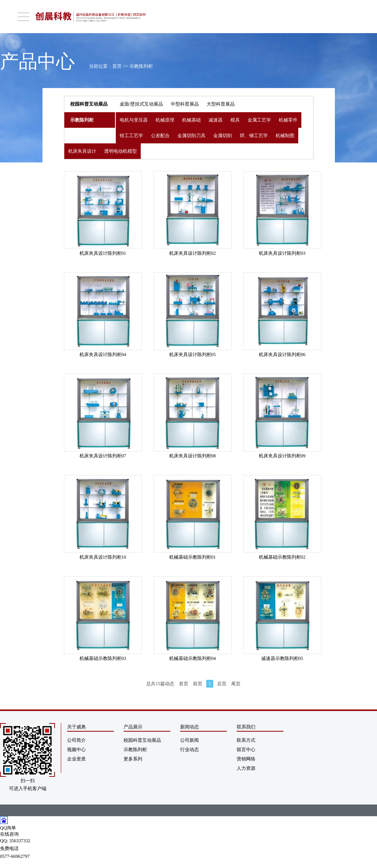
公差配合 (160, 136)
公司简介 (76, 740)
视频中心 (76, 750)
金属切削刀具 (191, 136)
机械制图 (285, 136)
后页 (222, 684)
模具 (235, 120)
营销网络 (246, 759)
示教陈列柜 (141, 66)
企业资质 (76, 759)
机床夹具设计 (82, 151)
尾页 (236, 684)
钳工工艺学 (131, 136)
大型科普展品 (221, 104)
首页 (117, 66)
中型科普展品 (185, 104)
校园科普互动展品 (89, 104)
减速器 (216, 120)
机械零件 (288, 120)
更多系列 (133, 759)
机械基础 (191, 120)
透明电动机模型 (120, 151)
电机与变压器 (134, 120)
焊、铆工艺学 (254, 136)
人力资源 (246, 768)
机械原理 (165, 120)
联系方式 (246, 740)
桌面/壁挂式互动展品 (141, 104)
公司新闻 (189, 740)
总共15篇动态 (160, 684)
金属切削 (223, 136)
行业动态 (189, 750)
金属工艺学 (259, 120)
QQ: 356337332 (15, 841)
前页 (198, 684)
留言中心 (246, 750)
